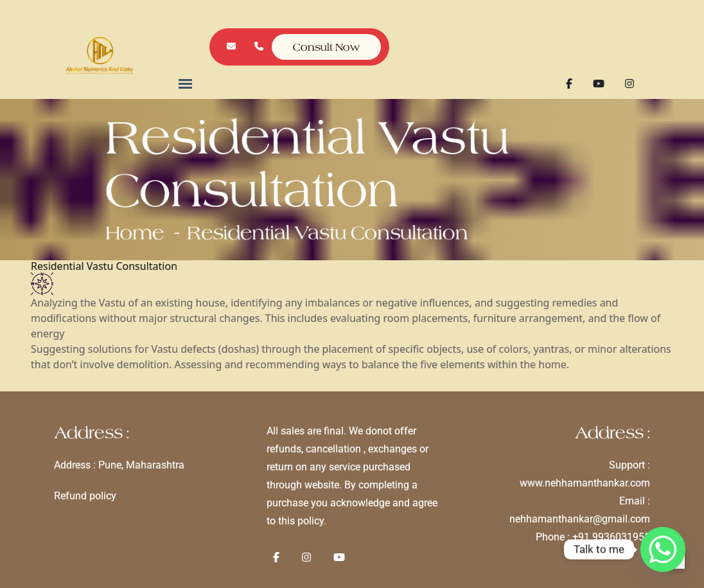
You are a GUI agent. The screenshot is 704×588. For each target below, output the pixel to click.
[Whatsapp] (663, 549)
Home (169, 225)
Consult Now (327, 47)
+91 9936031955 (601, 535)
